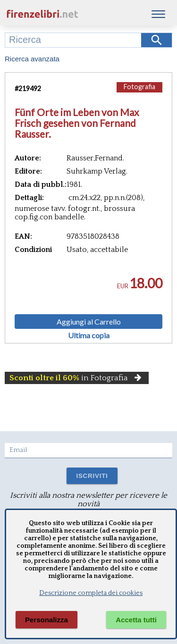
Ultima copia (89, 335)
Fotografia (139, 87)
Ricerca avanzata (32, 59)
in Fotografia (77, 378)
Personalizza (46, 620)
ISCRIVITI (92, 476)
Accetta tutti (136, 620)
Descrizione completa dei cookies (91, 593)
